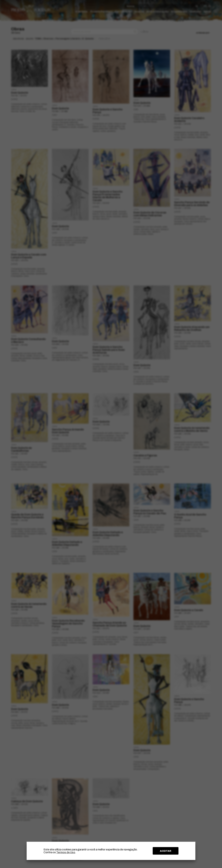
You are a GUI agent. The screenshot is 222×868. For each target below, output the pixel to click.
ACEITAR (166, 851)
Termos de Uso (66, 852)
